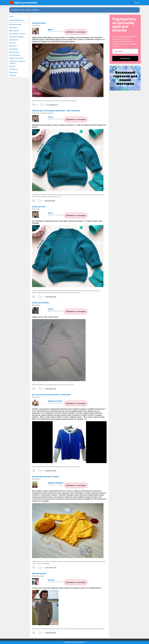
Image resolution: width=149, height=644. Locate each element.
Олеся (50, 117)
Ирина (50, 30)
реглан (91, 561)
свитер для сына (54, 197)
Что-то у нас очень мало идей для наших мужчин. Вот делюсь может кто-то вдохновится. (67, 588)
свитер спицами (68, 291)
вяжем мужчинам (39, 629)
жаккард (73, 101)
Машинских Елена (55, 401)
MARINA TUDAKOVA (56, 483)
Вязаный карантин (47, 113)
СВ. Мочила (13, 69)
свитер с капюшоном (71, 467)
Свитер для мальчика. (41, 303)
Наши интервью (15, 55)
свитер (35, 195)
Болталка (13, 43)
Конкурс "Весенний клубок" (75, 642)
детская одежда (38, 385)
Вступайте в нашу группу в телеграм (25, 10)
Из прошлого (14, 49)
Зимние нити (14, 40)
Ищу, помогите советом (17, 34)
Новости (12, 66)
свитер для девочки (73, 293)
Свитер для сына (39, 207)
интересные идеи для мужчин (58, 629)
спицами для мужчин (96, 629)
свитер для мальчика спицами (52, 293)
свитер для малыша (69, 195)
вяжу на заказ (68, 385)
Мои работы (13, 28)
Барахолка (13, 46)
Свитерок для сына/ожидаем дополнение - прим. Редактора (56, 111)
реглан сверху (100, 561)
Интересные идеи (15, 24)
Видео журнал (14, 31)
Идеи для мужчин (39, 573)
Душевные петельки (16, 37)
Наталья (51, 580)
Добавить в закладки (76, 32)
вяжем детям (37, 561)
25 (37, 105)
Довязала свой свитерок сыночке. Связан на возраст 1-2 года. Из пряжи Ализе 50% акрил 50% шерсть (69, 126)
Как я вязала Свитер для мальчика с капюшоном (51, 395)
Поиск (137, 3)
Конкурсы (13, 75)
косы (34, 564)
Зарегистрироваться (16, 20)
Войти (11, 16)
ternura (51, 309)
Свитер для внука (39, 23)
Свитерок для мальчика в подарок (46, 477)
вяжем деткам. (38, 101)
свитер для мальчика (53, 101)
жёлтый (40, 564)
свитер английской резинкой (49, 195)
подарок (47, 564)
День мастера (14, 52)
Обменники (13, 72)
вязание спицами (50, 561)
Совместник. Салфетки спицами (17, 62)
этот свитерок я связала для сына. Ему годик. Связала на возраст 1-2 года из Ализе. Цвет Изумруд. (67, 222)
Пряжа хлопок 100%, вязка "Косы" (45, 317)
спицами (65, 101)
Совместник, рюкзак (16, 58)
